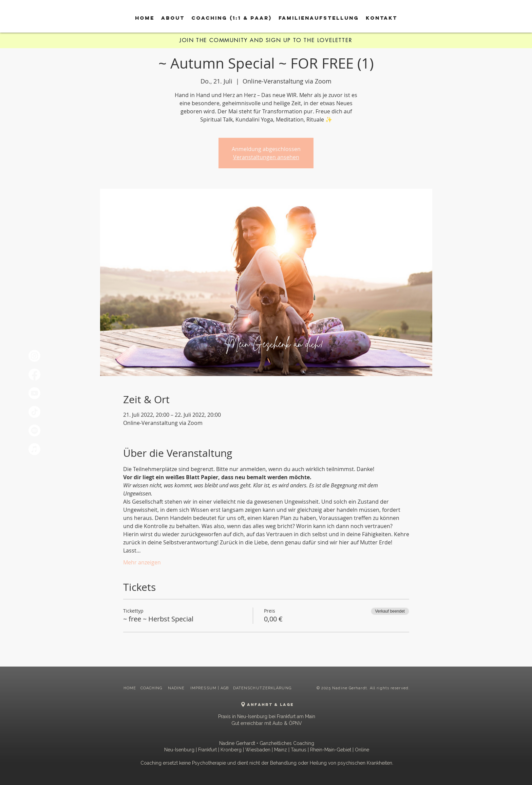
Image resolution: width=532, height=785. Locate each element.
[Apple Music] (34, 449)
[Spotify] (34, 431)
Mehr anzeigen (142, 562)
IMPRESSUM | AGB (210, 688)
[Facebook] (34, 375)
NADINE (177, 688)
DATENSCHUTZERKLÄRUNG (262, 688)
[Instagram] (34, 356)
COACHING (152, 688)
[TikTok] (34, 412)
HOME (130, 688)
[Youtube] (34, 393)
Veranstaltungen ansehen (266, 157)
